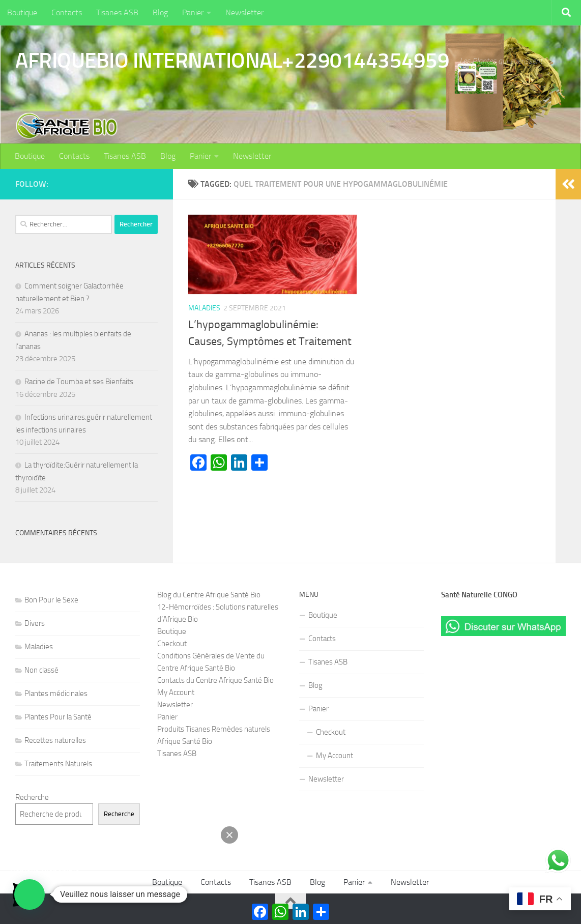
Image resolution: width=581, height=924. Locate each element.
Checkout (172, 644)
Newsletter (244, 12)
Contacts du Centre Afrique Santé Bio (215, 680)
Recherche (32, 797)
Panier (193, 12)
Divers (35, 623)
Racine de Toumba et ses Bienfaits (79, 382)
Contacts (67, 12)
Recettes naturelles (55, 740)
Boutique (22, 12)
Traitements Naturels (58, 764)
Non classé (41, 670)
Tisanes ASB (117, 12)
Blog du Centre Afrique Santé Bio (209, 595)
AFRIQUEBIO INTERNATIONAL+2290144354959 (232, 61)
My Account (176, 692)
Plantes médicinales (56, 694)
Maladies (204, 308)
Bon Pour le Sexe (51, 600)
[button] (30, 894)
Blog (160, 12)
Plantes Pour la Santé (58, 717)
